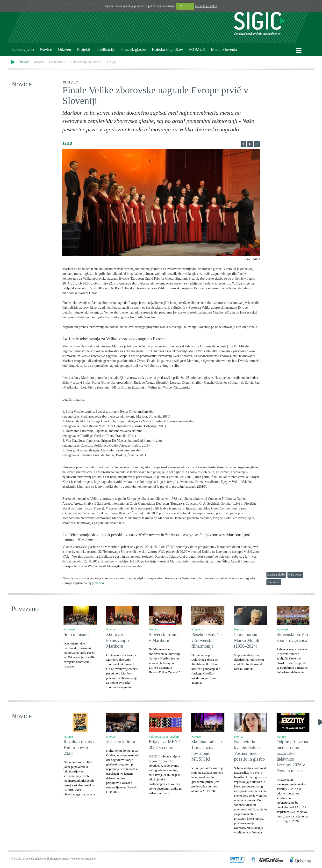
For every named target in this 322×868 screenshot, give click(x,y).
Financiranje (57, 62)
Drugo (111, 62)
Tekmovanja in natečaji (86, 62)
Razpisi (39, 62)
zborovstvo (274, 582)
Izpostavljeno (23, 49)
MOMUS (197, 49)
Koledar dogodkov (167, 49)
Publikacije (106, 49)
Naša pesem (295, 575)
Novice (46, 49)
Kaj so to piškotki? (206, 6)
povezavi (98, 583)
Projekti (84, 49)
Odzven (64, 49)
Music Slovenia (224, 49)
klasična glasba (276, 575)
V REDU (185, 6)
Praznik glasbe (134, 49)
